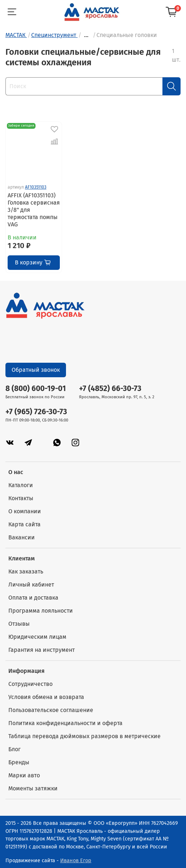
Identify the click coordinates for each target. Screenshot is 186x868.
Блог (15, 749)
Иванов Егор (76, 861)
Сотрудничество (30, 684)
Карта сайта (24, 524)
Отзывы (19, 624)
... (86, 35)
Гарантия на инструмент (42, 650)
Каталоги (21, 485)
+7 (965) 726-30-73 (36, 412)
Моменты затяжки (33, 788)
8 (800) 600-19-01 (36, 389)
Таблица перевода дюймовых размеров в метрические (84, 736)
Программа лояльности (41, 611)
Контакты (21, 498)
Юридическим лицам (37, 637)
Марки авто (24, 775)
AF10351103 (36, 187)
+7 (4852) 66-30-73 (110, 389)
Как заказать (26, 571)
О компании (25, 511)
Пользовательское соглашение (51, 710)
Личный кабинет (31, 585)
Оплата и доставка (33, 598)
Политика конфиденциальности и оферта (65, 723)
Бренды (19, 762)
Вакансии (22, 537)
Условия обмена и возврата (46, 697)
